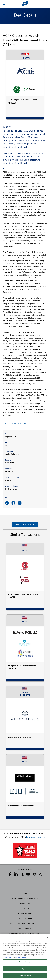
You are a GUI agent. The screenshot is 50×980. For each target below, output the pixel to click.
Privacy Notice (21, 958)
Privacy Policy (25, 903)
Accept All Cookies (25, 977)
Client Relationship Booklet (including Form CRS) (25, 933)
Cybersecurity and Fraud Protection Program (25, 923)
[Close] (47, 938)
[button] (4, 4)
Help (25, 893)
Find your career (36, 837)
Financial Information (25, 913)
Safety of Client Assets (25, 928)
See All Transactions (25, 524)
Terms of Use (25, 908)
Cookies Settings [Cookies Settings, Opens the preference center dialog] (25, 963)
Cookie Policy (7, 958)
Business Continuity (25, 918)
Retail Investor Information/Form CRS (25, 898)
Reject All (25, 970)
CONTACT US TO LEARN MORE (15, 424)
